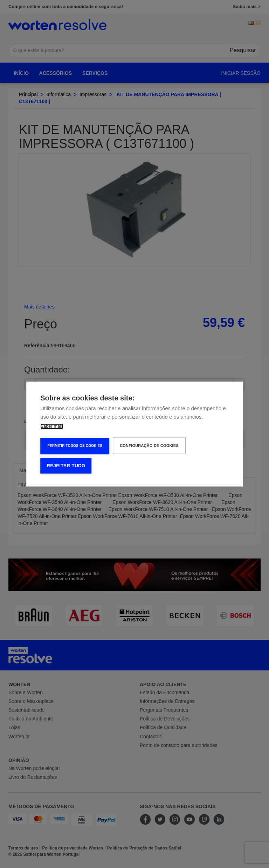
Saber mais (52, 426)
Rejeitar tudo (66, 466)
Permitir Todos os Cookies (75, 446)
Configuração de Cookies (149, 446)
